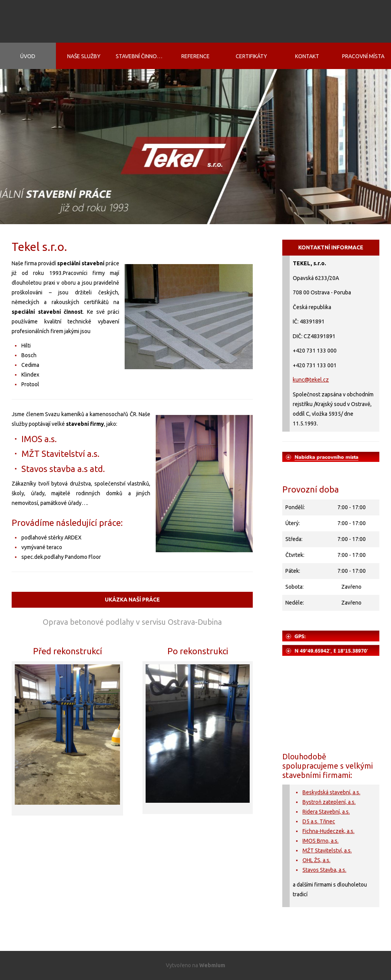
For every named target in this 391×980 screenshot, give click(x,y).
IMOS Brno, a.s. (321, 841)
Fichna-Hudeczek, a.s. (328, 831)
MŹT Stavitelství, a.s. (327, 850)
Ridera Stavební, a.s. (326, 812)
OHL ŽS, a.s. (316, 860)
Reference (195, 56)
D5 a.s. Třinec (319, 821)
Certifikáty (251, 56)
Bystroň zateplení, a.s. (329, 802)
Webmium (212, 965)
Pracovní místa (363, 56)
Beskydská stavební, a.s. (331, 792)
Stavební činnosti (140, 56)
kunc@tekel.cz (311, 380)
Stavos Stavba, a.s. (324, 870)
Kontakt (307, 56)
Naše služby (84, 56)
